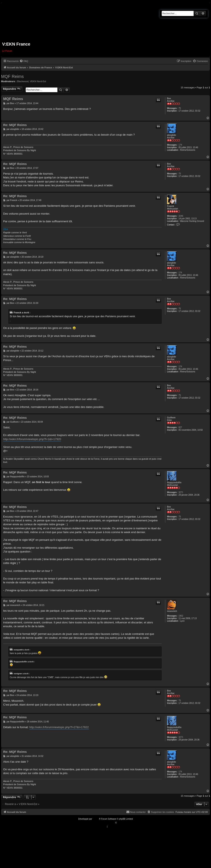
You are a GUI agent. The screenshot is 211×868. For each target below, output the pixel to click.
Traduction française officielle (101, 823)
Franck (171, 206)
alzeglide (171, 135)
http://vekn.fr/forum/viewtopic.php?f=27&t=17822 (59, 727)
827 (180, 427)
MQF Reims (12, 76)
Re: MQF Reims (15, 125)
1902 (181, 616)
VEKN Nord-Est (38, 81)
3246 (181, 216)
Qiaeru (120, 823)
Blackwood (23, 81)
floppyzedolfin (174, 483)
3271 (181, 492)
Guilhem (171, 418)
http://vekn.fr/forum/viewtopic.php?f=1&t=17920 (32, 439)
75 (180, 108)
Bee (169, 98)
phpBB (96, 819)
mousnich (172, 611)
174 (180, 145)
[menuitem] (24, 61)
